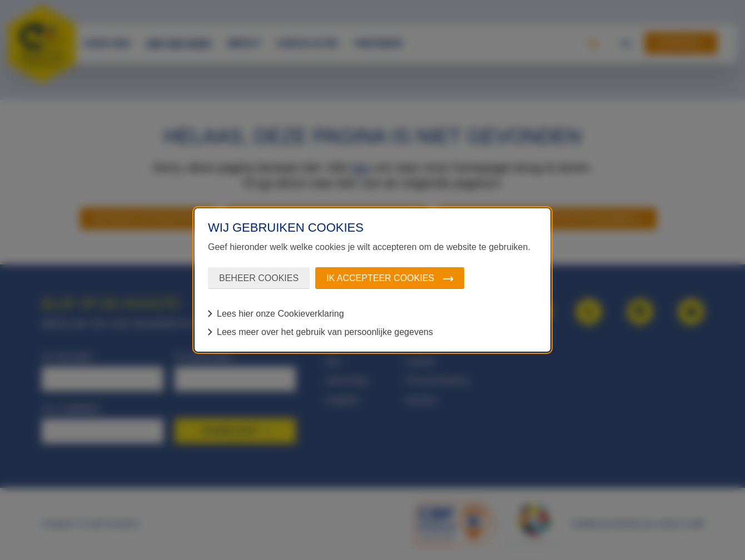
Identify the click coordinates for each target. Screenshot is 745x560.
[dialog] (372, 280)
